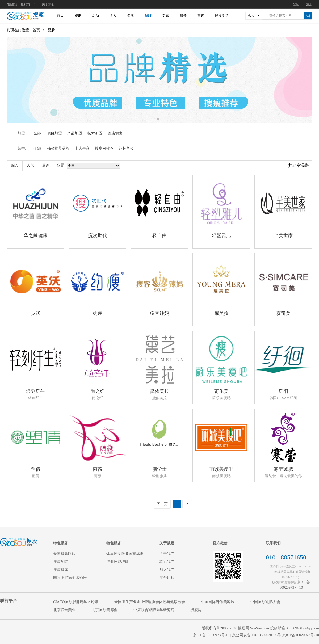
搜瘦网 (196, 610)
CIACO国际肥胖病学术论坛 (76, 602)
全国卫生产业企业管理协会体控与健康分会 (150, 602)
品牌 (148, 16)
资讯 (78, 16)
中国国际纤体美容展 (218, 602)
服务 (183, 16)
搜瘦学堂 (222, 16)
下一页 (162, 504)
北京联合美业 (64, 610)
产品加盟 (75, 133)
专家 (166, 16)
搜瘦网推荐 (104, 148)
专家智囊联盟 (64, 554)
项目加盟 (54, 133)
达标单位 (126, 148)
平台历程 (167, 578)
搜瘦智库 (61, 570)
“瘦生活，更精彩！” (21, 4)
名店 (131, 16)
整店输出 (115, 133)
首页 (60, 16)
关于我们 (48, 4)
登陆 (296, 4)
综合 (15, 165)
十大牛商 (82, 148)
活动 (95, 16)
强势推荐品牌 (58, 148)
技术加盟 (95, 133)
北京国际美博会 (104, 610)
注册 (309, 4)
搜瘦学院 (61, 562)
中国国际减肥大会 (265, 602)
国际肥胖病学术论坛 (70, 578)
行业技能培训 (117, 562)
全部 (37, 133)
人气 (30, 165)
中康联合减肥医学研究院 (154, 610)
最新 (46, 165)
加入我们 (167, 570)
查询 (201, 16)
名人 (113, 16)
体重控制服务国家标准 (125, 554)
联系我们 (167, 562)
